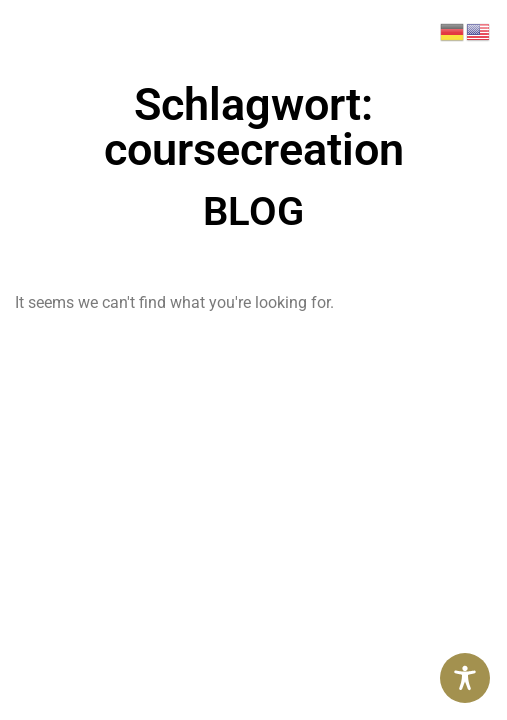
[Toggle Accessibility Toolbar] (465, 678)
